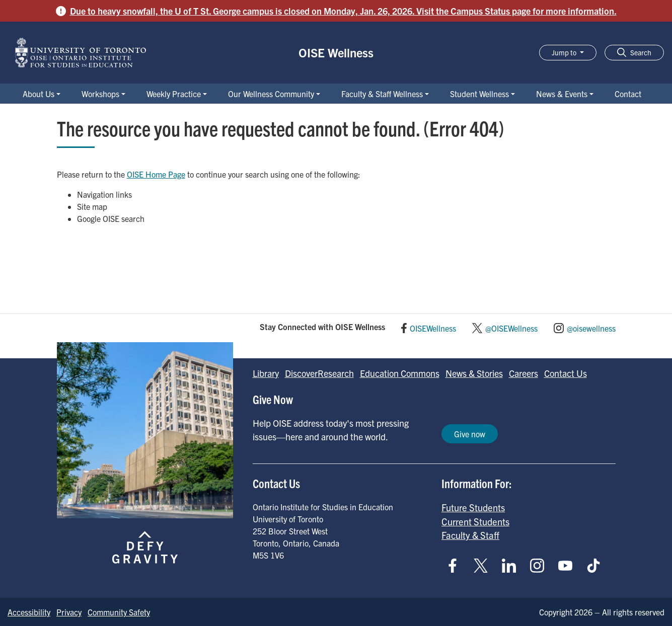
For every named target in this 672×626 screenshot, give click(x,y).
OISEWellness (433, 328)
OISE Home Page (156, 174)
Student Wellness (479, 94)
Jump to (565, 52)
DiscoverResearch (319, 373)
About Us (39, 94)
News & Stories (474, 373)
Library (266, 373)
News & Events (562, 94)
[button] (634, 53)
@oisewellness (591, 328)
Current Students (475, 521)
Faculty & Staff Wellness (382, 94)
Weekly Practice (174, 94)
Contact (628, 94)
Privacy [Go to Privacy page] (69, 612)
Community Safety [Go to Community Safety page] (119, 612)
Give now (470, 434)
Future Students (473, 507)
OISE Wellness (336, 52)
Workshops (100, 94)
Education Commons (400, 373)
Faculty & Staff (470, 535)
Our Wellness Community (271, 94)
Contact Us (566, 373)
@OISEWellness (511, 328)
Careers (524, 373)
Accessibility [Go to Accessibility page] (29, 612)
